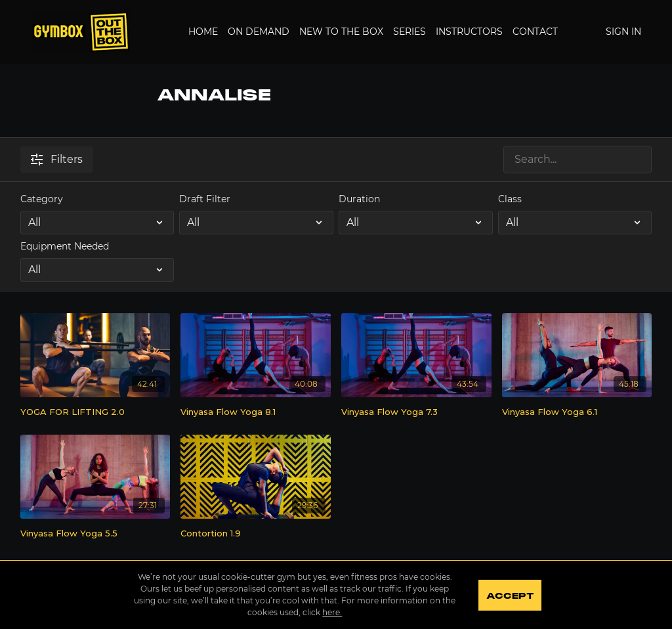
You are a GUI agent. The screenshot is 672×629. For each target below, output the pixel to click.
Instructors (469, 32)
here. (332, 612)
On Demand (259, 32)
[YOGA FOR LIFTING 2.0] (95, 412)
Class (510, 199)
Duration (359, 199)
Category (42, 199)
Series (409, 32)
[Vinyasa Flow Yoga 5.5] (95, 534)
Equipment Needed (65, 246)
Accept (510, 596)
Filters (57, 159)
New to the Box (341, 32)
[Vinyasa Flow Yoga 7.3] (416, 412)
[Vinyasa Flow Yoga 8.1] (256, 412)
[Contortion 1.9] (256, 534)
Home (203, 32)
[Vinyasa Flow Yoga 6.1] (577, 412)
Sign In (623, 32)
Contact (535, 32)
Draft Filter (205, 199)
